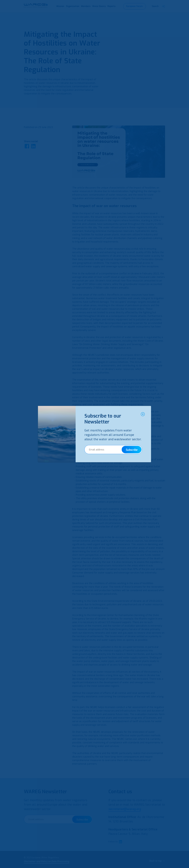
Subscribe (132, 450)
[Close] (143, 414)
